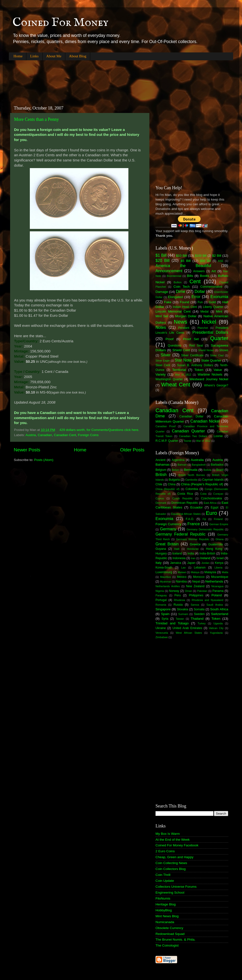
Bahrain (182, 465)
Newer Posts (27, 450)
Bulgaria (174, 480)
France (193, 524)
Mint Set (162, 316)
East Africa (210, 503)
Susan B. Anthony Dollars (195, 365)
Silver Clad (217, 355)
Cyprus (160, 498)
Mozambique (220, 577)
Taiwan (180, 619)
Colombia (192, 489)
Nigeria (160, 591)
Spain (165, 614)
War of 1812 (183, 375)
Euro (211, 513)
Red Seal (196, 346)
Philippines (196, 595)
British (161, 474)
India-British (207, 553)
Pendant (184, 328)
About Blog (78, 56)
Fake (168, 302)
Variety (161, 374)
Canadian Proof (165, 426)
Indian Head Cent (185, 307)
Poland (217, 595)
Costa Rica (185, 494)
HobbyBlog (164, 910)
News (181, 322)
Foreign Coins (88, 435)
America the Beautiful (183, 266)
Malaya (195, 572)
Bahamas (163, 465)
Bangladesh (199, 465)
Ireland (205, 558)
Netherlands (214, 581)
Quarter (219, 338)
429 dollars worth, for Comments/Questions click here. (99, 430)
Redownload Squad (170, 934)
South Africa (219, 609)
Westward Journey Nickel (209, 379)
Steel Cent (163, 365)
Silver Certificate (192, 355)
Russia (178, 605)
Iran (193, 558)
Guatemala (216, 544)
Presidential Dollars (210, 332)
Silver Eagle (163, 361)
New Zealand (195, 586)
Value (218, 370)
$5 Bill (186, 261)
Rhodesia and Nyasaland (207, 600)
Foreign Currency (168, 524)
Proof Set (191, 339)
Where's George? (216, 385)
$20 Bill (163, 260)
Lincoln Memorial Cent (173, 311)
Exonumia (219, 297)
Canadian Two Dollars (193, 436)
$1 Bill (161, 255)
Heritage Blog (166, 904)
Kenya (219, 563)
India (191, 553)
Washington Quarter (169, 379)
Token (199, 370)
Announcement (169, 271)
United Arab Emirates (187, 628)
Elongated (176, 297)
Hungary (161, 553)
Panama (218, 591)
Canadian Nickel (205, 421)
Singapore (163, 609)
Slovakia (183, 609)
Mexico (182, 577)
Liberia (218, 568)
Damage (162, 292)
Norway (174, 591)
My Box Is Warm (168, 834)
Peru (178, 595)
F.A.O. (190, 519)
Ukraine (161, 628)
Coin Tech (182, 287)
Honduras (193, 549)
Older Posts (132, 450)
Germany (168, 529)
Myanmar (165, 582)
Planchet (203, 328)
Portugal (161, 600)
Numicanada (165, 922)
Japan (191, 563)
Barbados (217, 465)
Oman (188, 591)
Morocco (199, 577)
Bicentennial (174, 276)
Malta (225, 572)
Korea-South (164, 568)
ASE (221, 261)
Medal (204, 312)
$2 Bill (217, 256)
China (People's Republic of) (202, 484)
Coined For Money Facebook (177, 845)
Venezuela (162, 633)
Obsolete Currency (169, 928)
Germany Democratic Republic (205, 529)
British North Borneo (192, 475)
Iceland (177, 553)
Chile (159, 484)
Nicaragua (217, 586)
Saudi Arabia (215, 605)
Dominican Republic (185, 503)
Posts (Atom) (44, 460)
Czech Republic (182, 498)
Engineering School (170, 893)
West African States (189, 633)
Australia (197, 460)
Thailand (197, 619)
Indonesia (179, 558)
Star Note (183, 360)
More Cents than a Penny (36, 119)
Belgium (161, 470)
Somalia (199, 609)
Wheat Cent (176, 385)
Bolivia (207, 470)
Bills (190, 276)
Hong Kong (214, 549)
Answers (199, 271)
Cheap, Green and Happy (174, 857)
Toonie (188, 441)
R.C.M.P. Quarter (167, 441)
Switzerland (220, 614)
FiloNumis (163, 898)
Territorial (179, 370)
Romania (161, 605)
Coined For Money (60, 23)
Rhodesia (179, 600)
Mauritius (166, 577)
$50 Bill (205, 261)
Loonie (218, 436)
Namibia (181, 582)
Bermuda (191, 470)
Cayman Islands (213, 480)
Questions (175, 346)
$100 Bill (201, 256)
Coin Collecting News (171, 863)
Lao (183, 568)
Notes (161, 327)
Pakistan (202, 591)
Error (196, 297)
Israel (220, 558)
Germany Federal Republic (181, 534)
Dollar (200, 291)
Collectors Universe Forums (176, 887)
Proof (170, 339)
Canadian (45, 435)
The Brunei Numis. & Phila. (175, 940)
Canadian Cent (65, 435)
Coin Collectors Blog (171, 869)
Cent (195, 281)
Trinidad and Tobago (172, 623)
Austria (31, 435)
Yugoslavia (216, 633)
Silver (166, 355)
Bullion (177, 282)
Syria (165, 619)
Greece (195, 544)
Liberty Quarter (213, 307)
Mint (219, 311)
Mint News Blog (167, 916)
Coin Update (165, 881)
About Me (54, 56)
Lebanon (200, 568)
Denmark (161, 503)
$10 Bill (181, 256)
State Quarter (211, 360)
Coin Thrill (163, 875)
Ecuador (196, 507)
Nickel (209, 322)
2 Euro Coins (165, 851)
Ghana (219, 539)
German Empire (219, 524)
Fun (200, 302)
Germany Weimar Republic (193, 539)
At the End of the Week (173, 840)
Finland (218, 519)
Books (205, 276)
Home (18, 56)
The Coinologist (167, 945)
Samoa (195, 605)
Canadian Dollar (191, 416)
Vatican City (216, 628)
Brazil (220, 470)
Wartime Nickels (210, 374)
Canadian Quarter (188, 431)
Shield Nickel (206, 350)
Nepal (196, 582)
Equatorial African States (186, 514)
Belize (175, 470)
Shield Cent (181, 350)
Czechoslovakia (212, 498)
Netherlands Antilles (168, 586)
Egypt (215, 507)
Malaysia (210, 572)
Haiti (177, 549)
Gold (212, 302)
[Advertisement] (99, 79)
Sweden (199, 614)
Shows (224, 350)
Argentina (178, 460)
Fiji (204, 519)
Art (214, 271)
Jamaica (176, 563)
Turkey (202, 623)
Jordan (205, 563)
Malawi (182, 572)
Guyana (161, 549)
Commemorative (211, 287)
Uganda (218, 623)
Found (185, 302)
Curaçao (218, 494)
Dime (181, 291)
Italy (159, 563)
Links (34, 56)
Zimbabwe (162, 637)
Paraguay (161, 595)
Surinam (183, 614)
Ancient (161, 460)
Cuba (203, 494)
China (172, 484)
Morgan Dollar (186, 316)
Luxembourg (164, 572)
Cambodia (191, 480)
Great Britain (167, 544)
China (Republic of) (167, 489)
